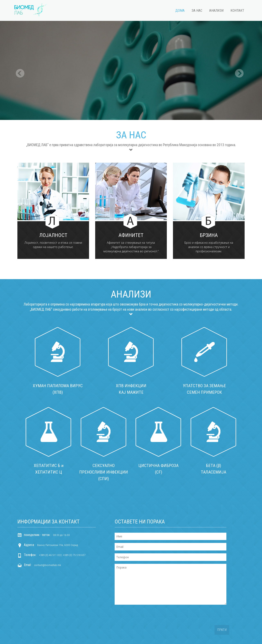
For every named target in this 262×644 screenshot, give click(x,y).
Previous (20, 68)
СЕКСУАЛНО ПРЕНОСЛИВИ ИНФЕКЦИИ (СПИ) (104, 471)
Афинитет (131, 235)
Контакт (237, 10)
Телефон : (30, 554)
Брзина (209, 235)
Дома (180, 10)
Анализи (216, 10)
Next (239, 68)
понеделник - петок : (38, 534)
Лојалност (53, 235)
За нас (197, 10)
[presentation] (146, 616)
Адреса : (30, 544)
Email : (28, 564)
